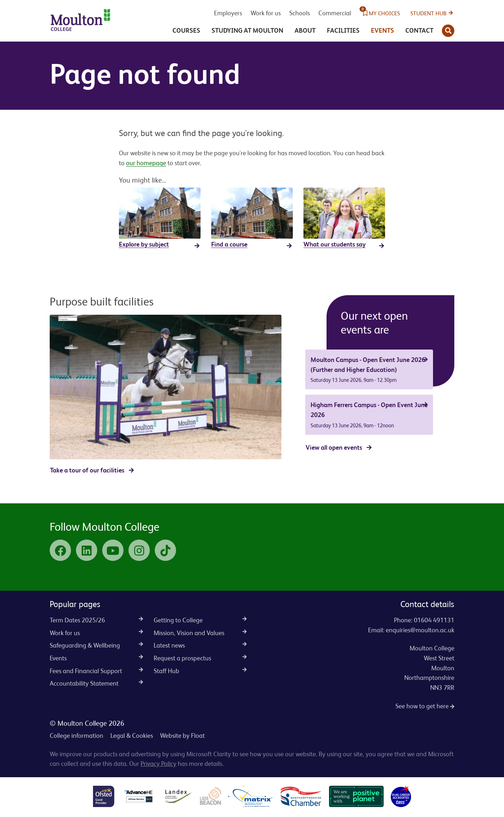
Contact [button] (419, 30)
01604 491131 (434, 620)
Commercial (335, 13)
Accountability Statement (96, 683)
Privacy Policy (158, 764)
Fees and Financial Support (96, 671)
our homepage (146, 163)
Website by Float (182, 735)
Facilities (343, 30)
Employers (228, 13)
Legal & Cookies (132, 735)
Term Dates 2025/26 (96, 620)
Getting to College (200, 620)
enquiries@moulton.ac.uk (420, 630)
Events (382, 30)
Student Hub (428, 13)
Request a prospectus (200, 658)
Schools (300, 13)
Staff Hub (200, 671)
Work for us (266, 13)
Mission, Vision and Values (200, 633)
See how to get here (425, 706)
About (305, 30)
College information (76, 735)
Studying (247, 30)
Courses (186, 30)
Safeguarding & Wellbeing (96, 645)
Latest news (200, 645)
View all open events (334, 447)
